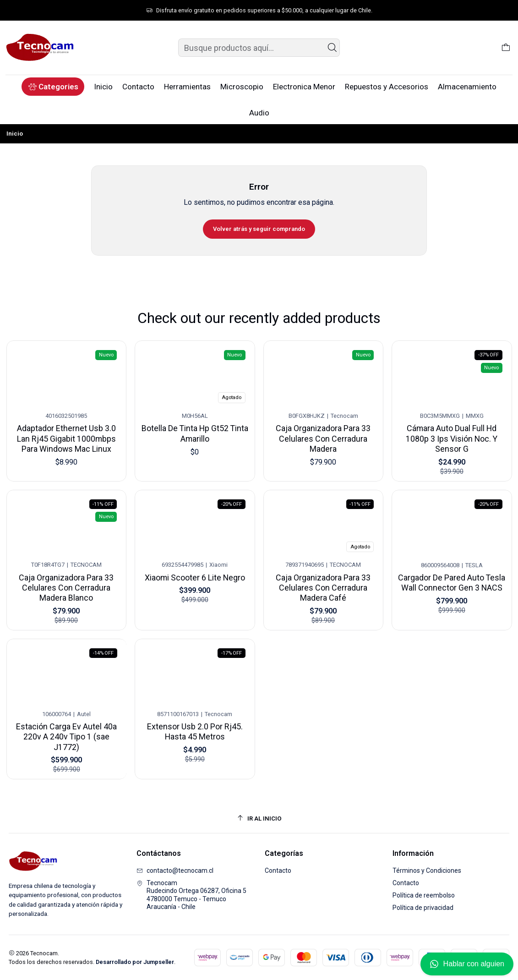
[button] (53, 87)
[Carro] (506, 48)
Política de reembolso (424, 895)
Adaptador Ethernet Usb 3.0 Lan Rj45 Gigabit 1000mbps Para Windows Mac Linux (66, 433)
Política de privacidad (423, 908)
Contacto (278, 871)
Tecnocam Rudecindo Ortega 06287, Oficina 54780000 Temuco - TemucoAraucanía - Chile (191, 895)
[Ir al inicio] (259, 818)
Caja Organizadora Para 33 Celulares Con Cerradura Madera (323, 428)
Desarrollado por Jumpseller (135, 962)
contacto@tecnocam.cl (175, 871)
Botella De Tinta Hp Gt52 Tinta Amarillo (195, 427)
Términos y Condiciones (427, 871)
